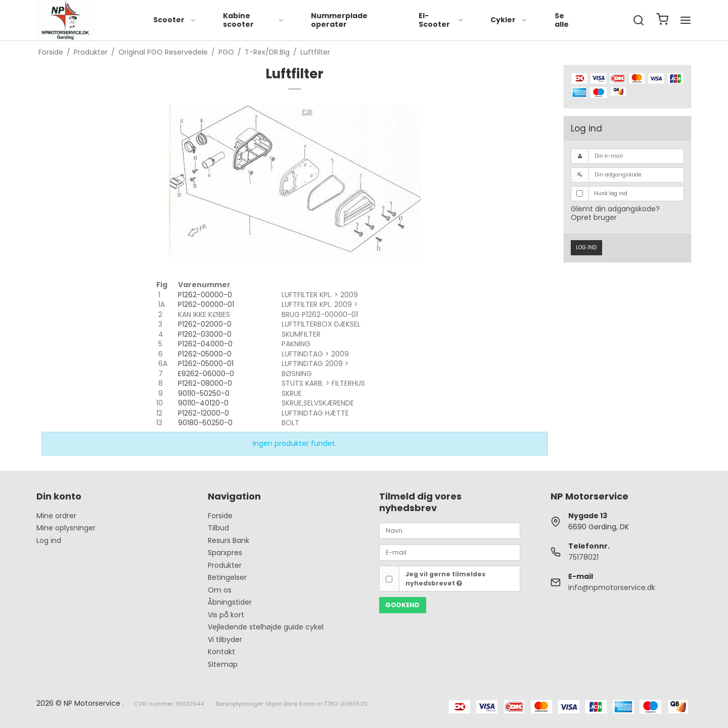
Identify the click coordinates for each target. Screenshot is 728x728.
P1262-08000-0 (205, 383)
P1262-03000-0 (205, 334)
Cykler (509, 20)
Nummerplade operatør (339, 20)
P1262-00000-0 (205, 295)
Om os (220, 590)
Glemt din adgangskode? (615, 209)
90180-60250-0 (205, 423)
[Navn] (450, 530)
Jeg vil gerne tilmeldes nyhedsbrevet (445, 579)
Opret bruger (594, 217)
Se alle (562, 20)
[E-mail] (450, 552)
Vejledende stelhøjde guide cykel (266, 627)
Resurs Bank (229, 540)
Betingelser (227, 577)
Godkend (402, 605)
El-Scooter (441, 20)
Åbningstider (230, 602)
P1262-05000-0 (205, 354)
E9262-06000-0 (206, 374)
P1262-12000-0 (203, 413)
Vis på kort (226, 615)
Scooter (175, 20)
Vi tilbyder (225, 640)
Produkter (225, 565)
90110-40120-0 (203, 403)
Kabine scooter (254, 20)
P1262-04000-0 (205, 344)
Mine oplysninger (66, 528)
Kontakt (221, 652)
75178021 (583, 557)
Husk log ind (611, 193)
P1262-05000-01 (206, 363)
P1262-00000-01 (206, 304)
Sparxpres (225, 553)
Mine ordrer (56, 516)
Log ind (586, 247)
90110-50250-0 (204, 393)
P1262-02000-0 (205, 324)
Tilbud (218, 528)
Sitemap (223, 664)
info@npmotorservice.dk (612, 587)
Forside (220, 516)
